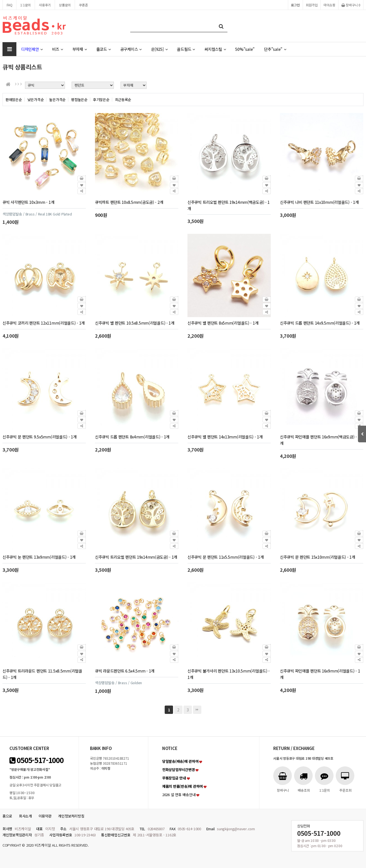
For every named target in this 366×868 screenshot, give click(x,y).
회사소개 (25, 816)
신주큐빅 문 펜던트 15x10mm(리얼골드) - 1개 (318, 557)
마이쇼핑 (329, 5)
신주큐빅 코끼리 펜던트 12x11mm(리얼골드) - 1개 (44, 323)
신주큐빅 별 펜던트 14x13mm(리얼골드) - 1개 (225, 437)
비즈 (57, 49)
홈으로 (7, 816)
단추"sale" (275, 49)
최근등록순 (123, 100)
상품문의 (65, 5)
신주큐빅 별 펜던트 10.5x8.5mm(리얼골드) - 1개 (135, 323)
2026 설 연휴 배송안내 (179, 795)
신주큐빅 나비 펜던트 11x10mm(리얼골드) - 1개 (319, 202)
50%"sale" (245, 49)
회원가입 (312, 5)
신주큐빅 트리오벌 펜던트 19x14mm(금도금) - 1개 (136, 557)
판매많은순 (14, 100)
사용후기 (45, 5)
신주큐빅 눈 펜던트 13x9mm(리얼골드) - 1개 (39, 557)
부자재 (80, 49)
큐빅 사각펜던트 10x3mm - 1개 (28, 202)
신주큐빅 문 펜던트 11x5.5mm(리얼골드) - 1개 (225, 557)
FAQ (9, 5)
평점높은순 (79, 100)
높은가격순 (57, 100)
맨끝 (197, 710)
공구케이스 (131, 49)
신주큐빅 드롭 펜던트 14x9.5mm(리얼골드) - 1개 (320, 323)
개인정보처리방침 (71, 816)
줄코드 (104, 49)
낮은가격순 (36, 100)
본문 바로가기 (0, 0)
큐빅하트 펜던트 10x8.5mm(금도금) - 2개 (129, 202)
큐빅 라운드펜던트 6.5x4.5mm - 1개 (125, 671)
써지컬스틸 (215, 49)
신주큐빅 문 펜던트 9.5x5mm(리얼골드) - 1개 (40, 437)
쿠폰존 (83, 5)
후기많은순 (101, 100)
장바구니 (351, 5)
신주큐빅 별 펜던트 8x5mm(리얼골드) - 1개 (223, 323)
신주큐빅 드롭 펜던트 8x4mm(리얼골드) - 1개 (132, 437)
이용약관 (45, 816)
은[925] (159, 49)
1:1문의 (26, 5)
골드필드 (186, 49)
